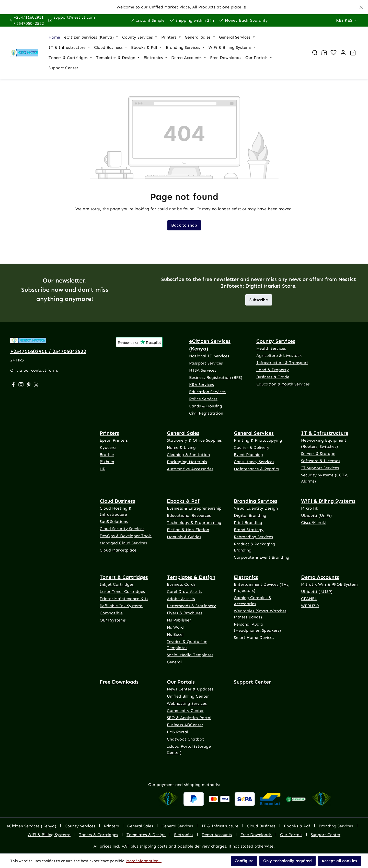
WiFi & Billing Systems (328, 501)
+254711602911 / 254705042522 (29, 20)
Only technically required (287, 861)
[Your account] (343, 53)
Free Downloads (119, 682)
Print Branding (248, 523)
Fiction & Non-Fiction (188, 530)
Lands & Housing (206, 406)
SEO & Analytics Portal (189, 718)
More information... (144, 861)
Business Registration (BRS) (216, 377)
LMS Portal (177, 732)
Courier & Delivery (252, 447)
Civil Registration (206, 413)
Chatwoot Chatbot (185, 739)
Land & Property (273, 370)
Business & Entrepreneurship (194, 508)
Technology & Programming (194, 523)
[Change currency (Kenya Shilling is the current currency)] (347, 20)
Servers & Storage (318, 454)
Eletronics (246, 577)
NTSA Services (203, 370)
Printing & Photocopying (258, 440)
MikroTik (310, 508)
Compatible (111, 613)
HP (102, 469)
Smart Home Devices (254, 637)
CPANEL (309, 599)
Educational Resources (189, 515)
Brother (107, 455)
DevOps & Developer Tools (126, 536)
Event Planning (248, 455)
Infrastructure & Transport (282, 363)
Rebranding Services (253, 537)
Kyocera (108, 447)
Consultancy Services (254, 462)
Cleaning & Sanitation (188, 455)
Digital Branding (250, 515)
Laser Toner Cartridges (122, 591)
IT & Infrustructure (325, 433)
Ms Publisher (179, 620)
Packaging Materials (187, 462)
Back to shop (184, 225)
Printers (109, 433)
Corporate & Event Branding (262, 557)
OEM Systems (113, 620)
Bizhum (107, 462)
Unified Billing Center (188, 696)
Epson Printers (114, 440)
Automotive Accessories (190, 469)
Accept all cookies (339, 861)
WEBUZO (310, 606)
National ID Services (209, 356)
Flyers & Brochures (185, 613)
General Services (254, 433)
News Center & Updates (190, 689)
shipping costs (153, 846)
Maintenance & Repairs (256, 469)
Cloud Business (117, 501)
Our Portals (181, 682)
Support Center (252, 682)
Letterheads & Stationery (191, 606)
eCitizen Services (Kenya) (210, 345)
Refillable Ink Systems (121, 606)
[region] (184, 7)
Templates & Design (191, 577)
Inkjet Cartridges (117, 584)
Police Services (203, 399)
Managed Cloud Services (123, 543)
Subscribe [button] (259, 300)
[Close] (361, 6)
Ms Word (175, 627)
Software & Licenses (321, 461)
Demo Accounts (320, 577)
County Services (276, 341)
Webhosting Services (187, 703)
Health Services (271, 348)
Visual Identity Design (256, 508)
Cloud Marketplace (118, 550)
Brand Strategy (249, 530)
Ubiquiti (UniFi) (316, 515)
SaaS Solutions (114, 521)
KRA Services (202, 385)
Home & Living (181, 447)
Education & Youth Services (283, 384)
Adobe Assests (181, 599)
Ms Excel (175, 634)
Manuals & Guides (184, 537)
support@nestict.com (74, 17)
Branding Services (256, 501)
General (174, 662)
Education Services (207, 392)
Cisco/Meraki (314, 523)
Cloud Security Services (122, 529)
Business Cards (181, 584)
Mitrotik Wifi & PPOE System (329, 584)
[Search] (315, 53)
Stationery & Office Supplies (194, 440)
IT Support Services (320, 468)
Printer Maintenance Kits (124, 599)
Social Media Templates (190, 655)
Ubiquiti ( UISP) (317, 591)
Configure (244, 861)
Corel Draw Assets (185, 591)
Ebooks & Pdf (183, 501)
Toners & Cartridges (124, 577)
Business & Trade (273, 377)
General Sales (183, 433)
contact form (44, 370)
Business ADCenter (185, 725)
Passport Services (206, 363)
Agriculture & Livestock (279, 355)
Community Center (185, 711)
